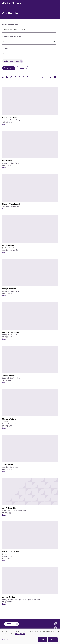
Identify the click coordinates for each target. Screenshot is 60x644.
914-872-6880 (7, 293)
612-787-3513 (7, 602)
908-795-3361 (7, 122)
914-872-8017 (7, 165)
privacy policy (20, 634)
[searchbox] (25, 54)
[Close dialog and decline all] (58, 631)
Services (6, 49)
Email (4, 124)
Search (8, 68)
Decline (42, 640)
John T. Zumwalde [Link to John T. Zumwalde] (9, 508)
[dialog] (30, 637)
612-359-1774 (7, 513)
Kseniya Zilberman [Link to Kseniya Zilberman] (9, 289)
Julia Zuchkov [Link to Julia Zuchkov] (7, 465)
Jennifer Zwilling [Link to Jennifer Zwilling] (8, 597)
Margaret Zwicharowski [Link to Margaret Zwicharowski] (11, 552)
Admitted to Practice (12, 37)
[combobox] (29, 54)
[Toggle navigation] (55, 3)
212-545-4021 (7, 380)
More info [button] (5, 640)
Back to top (10, 624)
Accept (53, 640)
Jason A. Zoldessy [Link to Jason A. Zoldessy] (9, 376)
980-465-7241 (7, 558)
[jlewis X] (56, 628)
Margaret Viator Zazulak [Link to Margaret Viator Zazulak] (11, 204)
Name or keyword (10, 25)
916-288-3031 (7, 469)
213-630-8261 (7, 337)
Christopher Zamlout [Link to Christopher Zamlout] (10, 117)
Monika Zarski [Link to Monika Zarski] (7, 161)
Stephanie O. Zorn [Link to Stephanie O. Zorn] (9, 419)
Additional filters (12, 61)
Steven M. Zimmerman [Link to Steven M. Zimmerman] (10, 332)
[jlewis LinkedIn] (56, 624)
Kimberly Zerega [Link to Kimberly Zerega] (8, 246)
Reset (21, 68)
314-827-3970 (7, 426)
